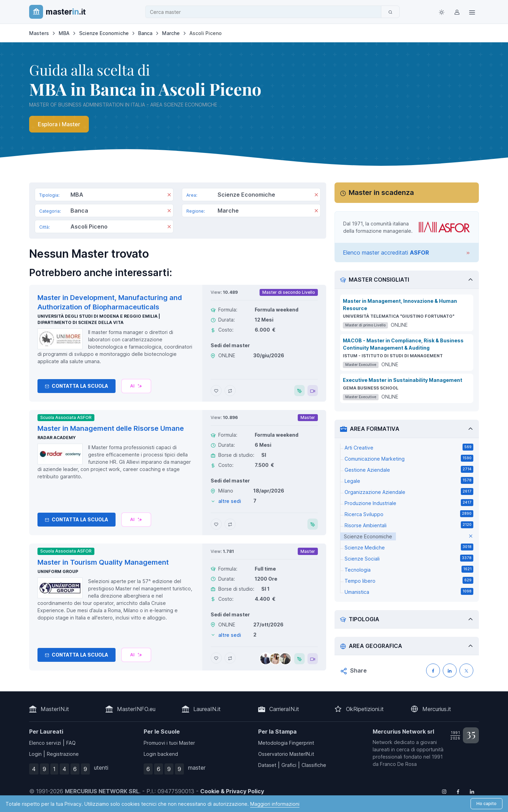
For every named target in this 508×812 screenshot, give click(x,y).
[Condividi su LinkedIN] (450, 670)
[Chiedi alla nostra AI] (136, 386)
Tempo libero (409, 580)
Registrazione (63, 754)
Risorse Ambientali (409, 525)
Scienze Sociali (409, 558)
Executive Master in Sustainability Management (403, 380)
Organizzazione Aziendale (409, 492)
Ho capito (486, 804)
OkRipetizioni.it (365, 709)
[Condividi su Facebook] (433, 670)
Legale (409, 480)
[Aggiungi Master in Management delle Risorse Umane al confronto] (230, 524)
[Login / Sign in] (457, 12)
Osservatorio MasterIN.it (286, 754)
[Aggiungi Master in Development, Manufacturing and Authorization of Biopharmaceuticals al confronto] (230, 391)
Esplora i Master (59, 124)
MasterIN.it (55, 709)
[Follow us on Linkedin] (472, 791)
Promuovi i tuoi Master (169, 743)
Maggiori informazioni (275, 804)
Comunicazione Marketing (409, 458)
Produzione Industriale (409, 503)
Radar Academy (57, 438)
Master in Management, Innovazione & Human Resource (400, 305)
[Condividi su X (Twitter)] (466, 670)
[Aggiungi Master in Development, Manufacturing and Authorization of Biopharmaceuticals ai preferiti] (216, 391)
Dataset (267, 765)
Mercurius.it (437, 709)
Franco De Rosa (398, 764)
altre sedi (230, 501)
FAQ (71, 743)
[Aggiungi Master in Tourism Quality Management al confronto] (230, 658)
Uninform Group (58, 571)
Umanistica (409, 591)
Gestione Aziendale (409, 469)
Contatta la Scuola (77, 386)
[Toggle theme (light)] (441, 12)
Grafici (289, 765)
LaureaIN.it (207, 709)
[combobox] (265, 12)
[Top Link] (472, 12)
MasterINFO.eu (136, 709)
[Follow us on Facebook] (458, 791)
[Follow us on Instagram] (444, 791)
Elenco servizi (45, 743)
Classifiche (314, 765)
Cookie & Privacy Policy (232, 791)
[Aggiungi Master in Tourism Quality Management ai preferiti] (216, 658)
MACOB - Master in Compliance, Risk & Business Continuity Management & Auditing (403, 344)
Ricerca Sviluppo (409, 514)
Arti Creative (409, 447)
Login (35, 754)
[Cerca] (390, 12)
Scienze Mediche (409, 547)
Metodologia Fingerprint (286, 743)
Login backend (161, 754)
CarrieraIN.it (284, 709)
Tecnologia (409, 569)
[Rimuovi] (169, 195)
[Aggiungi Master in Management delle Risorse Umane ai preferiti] (216, 524)
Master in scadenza (381, 193)
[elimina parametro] (471, 536)
